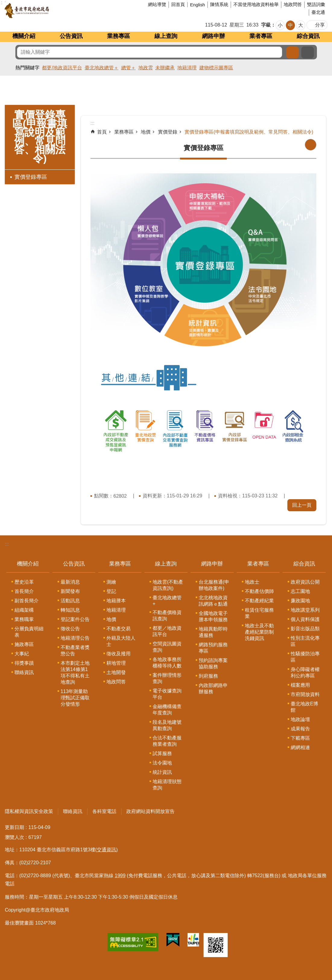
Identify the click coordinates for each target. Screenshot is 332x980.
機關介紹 (24, 36)
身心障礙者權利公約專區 (305, 673)
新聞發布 (70, 591)
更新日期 (14, 827)
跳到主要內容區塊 (3, 3)
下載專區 (300, 738)
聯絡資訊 (24, 672)
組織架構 (24, 610)
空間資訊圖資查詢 (167, 647)
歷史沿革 (24, 582)
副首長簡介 (27, 601)
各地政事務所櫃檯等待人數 (167, 663)
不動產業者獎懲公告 (75, 651)
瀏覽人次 (14, 837)
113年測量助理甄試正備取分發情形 (75, 698)
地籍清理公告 (75, 638)
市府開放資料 (305, 694)
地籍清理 (187, 68)
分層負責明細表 (29, 632)
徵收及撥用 (119, 654)
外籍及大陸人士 (121, 641)
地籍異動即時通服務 (213, 632)
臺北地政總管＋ (102, 68)
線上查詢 (166, 36)
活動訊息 (70, 601)
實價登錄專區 (31, 177)
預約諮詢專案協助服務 (213, 663)
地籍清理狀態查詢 (167, 785)
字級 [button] (266, 25)
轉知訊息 (70, 610)
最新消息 (70, 582)
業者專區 (261, 36)
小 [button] (280, 25)
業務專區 (119, 36)
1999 (120, 876)
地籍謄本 (116, 601)
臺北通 (318, 12)
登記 (111, 591)
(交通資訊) (107, 850)
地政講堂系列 (305, 610)
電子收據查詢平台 (167, 694)
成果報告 (300, 729)
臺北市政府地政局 (50, 11)
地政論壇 (300, 719)
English (198, 5)
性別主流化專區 (305, 641)
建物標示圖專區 (216, 68)
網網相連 (300, 747)
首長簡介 (24, 591)
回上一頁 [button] (302, 505)
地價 (146, 132)
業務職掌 (24, 619)
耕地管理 (116, 663)
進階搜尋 (308, 52)
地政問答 (293, 4)
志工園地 (300, 591)
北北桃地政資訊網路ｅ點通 (213, 601)
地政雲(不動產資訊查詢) (168, 585)
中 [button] (290, 25)
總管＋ (128, 68)
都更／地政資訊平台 (167, 631)
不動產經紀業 (259, 601)
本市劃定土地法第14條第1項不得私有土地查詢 (75, 673)
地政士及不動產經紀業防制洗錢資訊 (259, 632)
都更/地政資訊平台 (62, 68)
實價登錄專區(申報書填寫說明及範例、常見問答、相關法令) (40, 137)
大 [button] (301, 25)
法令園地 (162, 763)
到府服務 (208, 676)
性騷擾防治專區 (305, 657)
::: (7, 544)
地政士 (252, 582)
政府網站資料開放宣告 (150, 811)
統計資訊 (162, 772)
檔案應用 (300, 685)
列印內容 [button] (311, 145)
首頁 (102, 132)
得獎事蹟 (24, 663)
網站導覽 (157, 4)
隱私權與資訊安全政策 (29, 811)
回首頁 (178, 4)
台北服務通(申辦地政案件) (214, 585)
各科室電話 (104, 811)
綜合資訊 (308, 36)
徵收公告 (70, 629)
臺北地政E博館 (304, 707)
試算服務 (162, 753)
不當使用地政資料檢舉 (256, 4)
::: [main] (92, 123)
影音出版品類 (305, 629)
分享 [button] (320, 25)
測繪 (111, 582)
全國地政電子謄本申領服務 (213, 616)
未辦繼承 (165, 68)
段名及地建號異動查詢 (167, 725)
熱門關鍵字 (27, 68)
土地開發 (116, 672)
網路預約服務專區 (213, 648)
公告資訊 (71, 36)
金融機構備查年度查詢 (167, 710)
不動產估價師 (259, 591)
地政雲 (146, 68)
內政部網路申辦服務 (213, 689)
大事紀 (22, 654)
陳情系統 (219, 4)
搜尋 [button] (292, 52)
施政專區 (24, 644)
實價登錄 (168, 132)
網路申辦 (213, 36)
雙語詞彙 (316, 4)
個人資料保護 (305, 619)
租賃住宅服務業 (259, 613)
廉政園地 (300, 601)
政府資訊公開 (305, 582)
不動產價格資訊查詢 (167, 616)
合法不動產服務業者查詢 (167, 741)
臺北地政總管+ (167, 601)
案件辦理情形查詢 (167, 678)
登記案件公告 (75, 619)
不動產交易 (119, 629)
